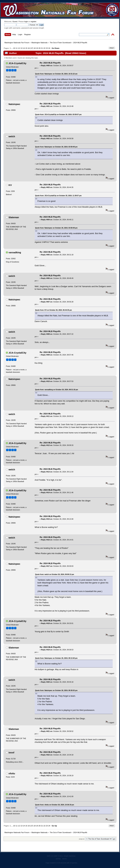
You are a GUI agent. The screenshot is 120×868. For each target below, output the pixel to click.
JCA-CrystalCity (17, 63)
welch (12, 136)
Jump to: (82, 839)
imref (11, 753)
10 (14, 48)
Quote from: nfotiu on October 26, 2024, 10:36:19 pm (55, 805)
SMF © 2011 (58, 856)
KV (10, 185)
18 (35, 48)
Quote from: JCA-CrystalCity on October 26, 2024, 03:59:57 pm (58, 115)
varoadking (15, 252)
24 (49, 48)
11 (17, 48)
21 (42, 48)
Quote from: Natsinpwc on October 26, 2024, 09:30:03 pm (56, 690)
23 (47, 48)
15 (26, 48)
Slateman (14, 217)
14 (24, 48)
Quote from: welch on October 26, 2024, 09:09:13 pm (55, 574)
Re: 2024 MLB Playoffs (50, 63)
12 (19, 48)
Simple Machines (70, 856)
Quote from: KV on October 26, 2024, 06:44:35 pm (54, 310)
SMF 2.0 (50, 856)
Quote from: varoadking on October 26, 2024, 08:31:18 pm (57, 390)
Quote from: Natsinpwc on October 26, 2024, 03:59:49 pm (56, 147)
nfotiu (12, 773)
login (26, 22)
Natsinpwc (14, 104)
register (33, 22)
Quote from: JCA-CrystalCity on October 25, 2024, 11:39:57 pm (58, 196)
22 (44, 48)
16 (29, 48)
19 (37, 48)
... (12, 48)
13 (21, 48)
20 (39, 48)
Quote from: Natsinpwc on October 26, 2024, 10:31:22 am (56, 74)
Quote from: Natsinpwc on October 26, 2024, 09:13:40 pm (56, 658)
